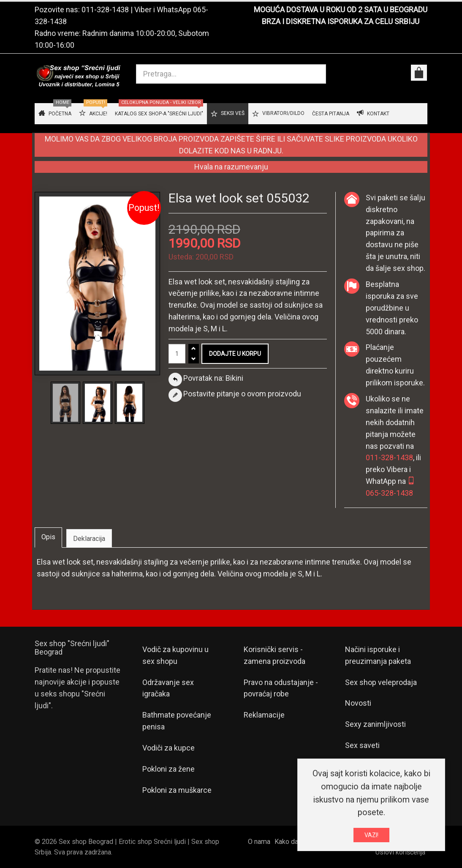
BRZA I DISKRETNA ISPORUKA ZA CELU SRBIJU (341, 21)
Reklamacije (264, 715)
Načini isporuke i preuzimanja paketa (378, 655)
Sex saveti (362, 745)
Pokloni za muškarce (177, 790)
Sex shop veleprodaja (381, 682)
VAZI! (371, 837)
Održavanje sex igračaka (168, 688)
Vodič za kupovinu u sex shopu (175, 655)
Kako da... (288, 842)
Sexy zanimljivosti (375, 724)
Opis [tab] (48, 537)
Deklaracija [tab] (89, 539)
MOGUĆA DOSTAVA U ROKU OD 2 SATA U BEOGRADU (341, 10)
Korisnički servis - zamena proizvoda (274, 655)
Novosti (358, 703)
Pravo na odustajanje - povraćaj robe (281, 688)
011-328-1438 (105, 10)
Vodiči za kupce (168, 748)
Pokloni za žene (168, 769)
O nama (259, 842)
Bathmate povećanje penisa (177, 721)
